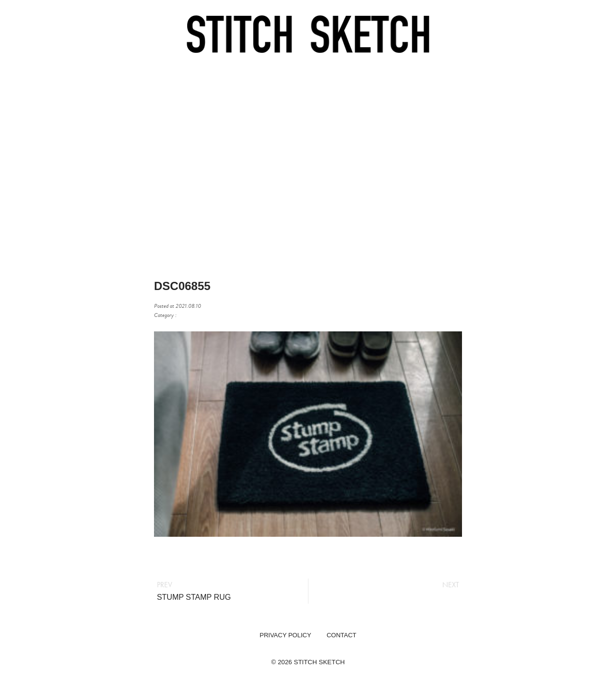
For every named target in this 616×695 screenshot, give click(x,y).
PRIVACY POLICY (285, 635)
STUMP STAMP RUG (194, 597)
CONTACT (342, 635)
